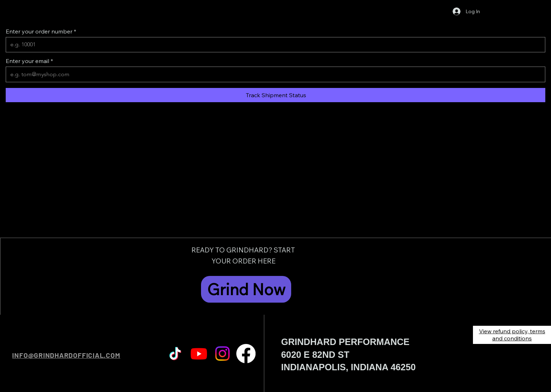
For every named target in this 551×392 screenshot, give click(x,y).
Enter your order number (39, 31)
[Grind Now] (246, 289)
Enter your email (27, 61)
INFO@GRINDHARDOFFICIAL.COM (66, 355)
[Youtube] (199, 354)
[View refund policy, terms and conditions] (512, 335)
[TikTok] (175, 354)
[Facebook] (246, 354)
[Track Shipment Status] (275, 95)
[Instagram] (222, 354)
